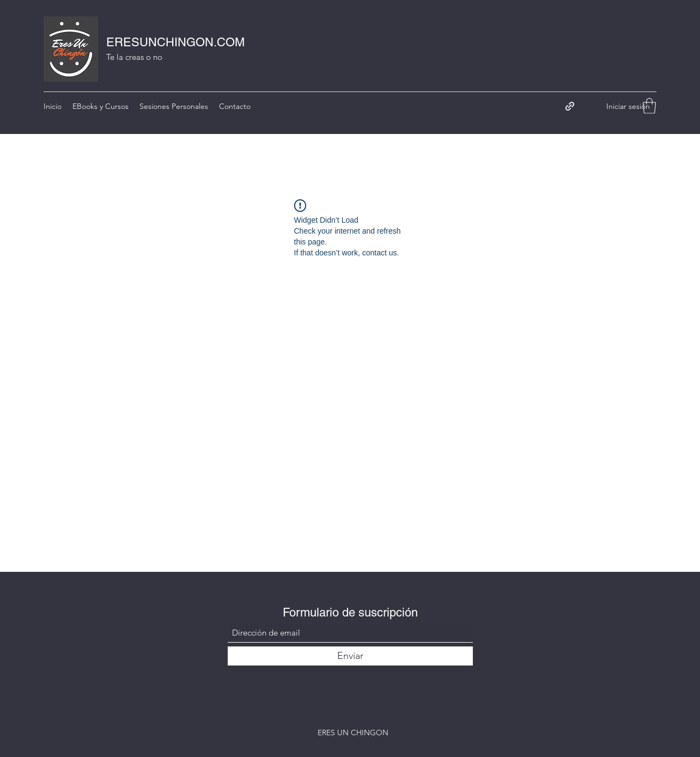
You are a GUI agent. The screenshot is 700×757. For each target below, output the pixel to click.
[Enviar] (350, 656)
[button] (649, 106)
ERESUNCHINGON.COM (175, 42)
